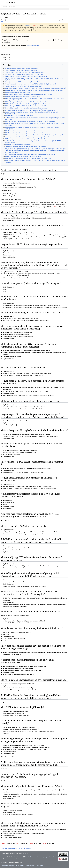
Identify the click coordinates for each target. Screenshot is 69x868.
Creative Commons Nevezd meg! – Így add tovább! (40, 857)
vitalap (34, 25)
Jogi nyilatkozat (30, 866)
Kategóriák (4, 848)
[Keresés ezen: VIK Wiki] (34, 7)
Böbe (56, 207)
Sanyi (31, 843)
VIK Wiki (11, 3)
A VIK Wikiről (20, 866)
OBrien (4, 843)
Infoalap (29, 848)
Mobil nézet (39, 866)
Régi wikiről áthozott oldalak (16, 848)
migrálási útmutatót (33, 45)
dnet (44, 843)
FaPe (18, 843)
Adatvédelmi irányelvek (8, 866)
